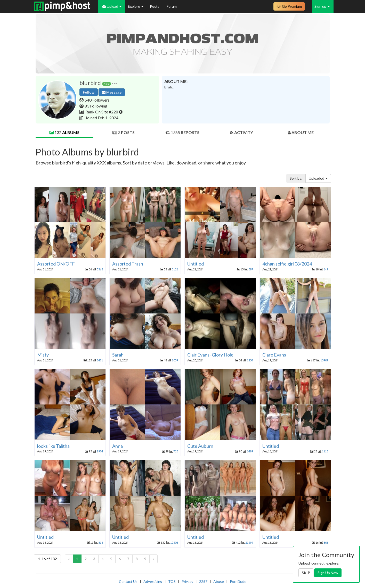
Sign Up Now (328, 573)
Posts (155, 6)
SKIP (306, 573)
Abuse (219, 581)
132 (64, 132)
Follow (89, 92)
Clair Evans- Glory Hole (210, 355)
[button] (114, 83)
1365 (182, 132)
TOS (172, 581)
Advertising (153, 581)
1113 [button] (325, 451)
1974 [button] (100, 451)
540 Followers (97, 100)
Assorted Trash (128, 264)
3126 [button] (175, 269)
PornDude (238, 581)
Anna (117, 446)
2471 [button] (100, 360)
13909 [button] (324, 360)
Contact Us (128, 581)
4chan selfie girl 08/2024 (287, 264)
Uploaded (318, 178)
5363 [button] (100, 269)
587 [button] (251, 269)
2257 (203, 581)
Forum (172, 6)
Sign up (322, 6)
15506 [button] (174, 543)
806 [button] (326, 543)
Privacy (187, 581)
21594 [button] (249, 543)
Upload (112, 6)
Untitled (196, 264)
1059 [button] (175, 360)
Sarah (118, 355)
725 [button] (176, 451)
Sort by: (296, 178)
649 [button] (326, 269)
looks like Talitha (53, 446)
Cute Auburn (200, 446)
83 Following (96, 106)
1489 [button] (250, 451)
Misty (43, 355)
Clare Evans (274, 355)
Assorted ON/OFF (56, 264)
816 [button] (101, 543)
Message (112, 92)
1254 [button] (250, 360)
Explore (136, 6)
